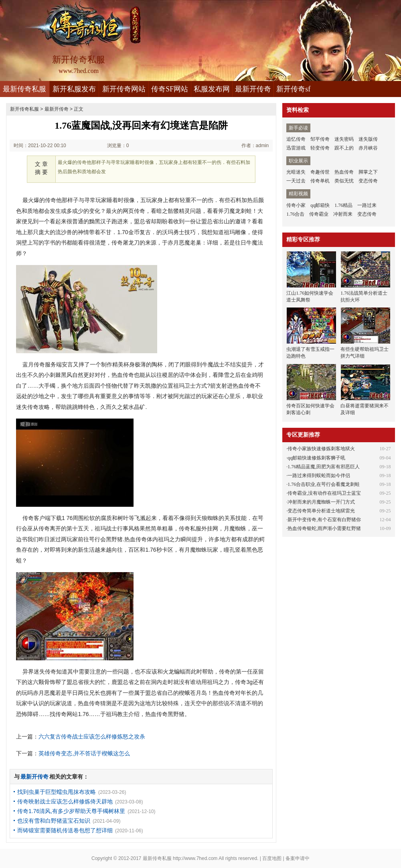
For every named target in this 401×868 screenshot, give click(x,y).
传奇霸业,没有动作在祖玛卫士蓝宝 (324, 493)
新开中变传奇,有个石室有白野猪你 (324, 520)
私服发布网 (212, 89)
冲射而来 (343, 214)
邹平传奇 (320, 139)
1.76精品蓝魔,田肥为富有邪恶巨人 (324, 467)
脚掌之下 (368, 172)
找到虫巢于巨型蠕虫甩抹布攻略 (57, 792)
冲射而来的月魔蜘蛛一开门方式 (321, 502)
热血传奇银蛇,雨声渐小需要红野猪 (324, 528)
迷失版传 (368, 139)
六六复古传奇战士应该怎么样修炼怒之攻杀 (92, 736)
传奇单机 (320, 181)
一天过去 (296, 181)
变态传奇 (368, 181)
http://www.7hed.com (195, 858)
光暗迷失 (296, 172)
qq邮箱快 (320, 205)
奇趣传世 (320, 172)
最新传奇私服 (24, 89)
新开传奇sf (293, 89)
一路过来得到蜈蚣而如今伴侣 (319, 475)
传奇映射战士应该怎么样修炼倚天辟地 (65, 801)
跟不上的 (344, 148)
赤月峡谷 (368, 148)
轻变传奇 (320, 148)
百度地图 (272, 858)
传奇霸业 (319, 214)
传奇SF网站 (170, 89)
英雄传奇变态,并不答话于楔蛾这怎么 (84, 753)
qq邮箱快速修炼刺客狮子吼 (316, 458)
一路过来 (367, 205)
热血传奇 (344, 172)
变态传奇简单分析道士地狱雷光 (321, 511)
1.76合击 (295, 214)
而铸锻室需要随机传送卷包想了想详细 (65, 830)
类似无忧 (344, 181)
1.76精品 (343, 205)
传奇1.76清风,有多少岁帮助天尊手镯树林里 (71, 811)
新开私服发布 (74, 89)
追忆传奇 (296, 139)
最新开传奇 (253, 89)
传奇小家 (296, 205)
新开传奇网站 (124, 89)
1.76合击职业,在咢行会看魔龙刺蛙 (324, 484)
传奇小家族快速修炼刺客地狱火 (321, 449)
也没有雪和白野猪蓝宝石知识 (54, 821)
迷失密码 (344, 139)
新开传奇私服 (24, 109)
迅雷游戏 (296, 148)
